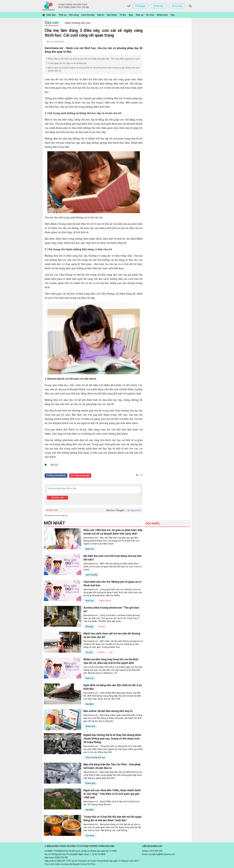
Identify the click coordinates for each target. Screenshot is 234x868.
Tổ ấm (123, 15)
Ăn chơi (150, 15)
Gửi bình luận (57, 498)
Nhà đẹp (89, 626)
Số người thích (134, 510)
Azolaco (102, 626)
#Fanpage (140, 6)
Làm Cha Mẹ (88, 15)
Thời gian (120, 510)
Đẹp (131, 15)
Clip (172, 15)
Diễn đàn (51, 15)
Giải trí (101, 15)
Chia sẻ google (82, 475)
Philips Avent (105, 601)
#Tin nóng (177, 6)
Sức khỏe (112, 15)
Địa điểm (90, 704)
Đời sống (74, 15)
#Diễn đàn (159, 6)
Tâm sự (139, 15)
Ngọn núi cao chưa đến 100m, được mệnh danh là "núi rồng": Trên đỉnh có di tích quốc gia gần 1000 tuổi (112, 794)
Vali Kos (101, 652)
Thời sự (63, 15)
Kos (111, 652)
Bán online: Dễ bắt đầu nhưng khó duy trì (108, 711)
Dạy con (52, 22)
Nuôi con (90, 549)
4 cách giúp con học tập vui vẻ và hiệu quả (67, 63)
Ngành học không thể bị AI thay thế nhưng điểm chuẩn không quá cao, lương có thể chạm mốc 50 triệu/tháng (112, 739)
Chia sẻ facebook (57, 475)
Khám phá (162, 15)
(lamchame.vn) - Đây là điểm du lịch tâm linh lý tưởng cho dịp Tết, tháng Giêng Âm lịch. (112, 803)
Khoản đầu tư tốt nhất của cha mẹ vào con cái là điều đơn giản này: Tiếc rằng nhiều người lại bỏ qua (94, 59)
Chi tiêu (89, 652)
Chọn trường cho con (77, 23)
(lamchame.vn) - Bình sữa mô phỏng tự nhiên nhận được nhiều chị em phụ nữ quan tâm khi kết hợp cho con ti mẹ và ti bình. (112, 567)
